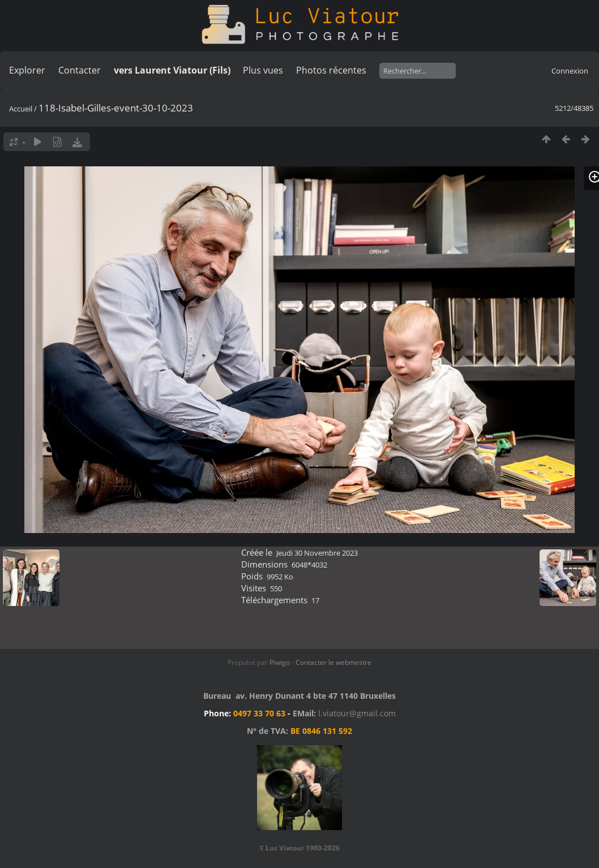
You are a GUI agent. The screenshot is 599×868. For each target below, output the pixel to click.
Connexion (570, 71)
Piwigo (280, 662)
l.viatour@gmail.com (357, 713)
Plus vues (263, 70)
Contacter (80, 70)
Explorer (27, 70)
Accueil (21, 109)
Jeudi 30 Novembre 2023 (317, 553)
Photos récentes (331, 70)
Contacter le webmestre (333, 662)
